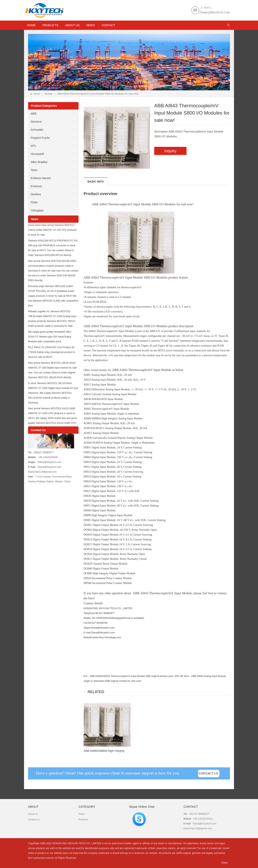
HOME (31, 25)
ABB (34, 114)
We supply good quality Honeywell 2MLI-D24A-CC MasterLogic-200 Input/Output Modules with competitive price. (50, 337)
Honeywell (37, 154)
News (91, 25)
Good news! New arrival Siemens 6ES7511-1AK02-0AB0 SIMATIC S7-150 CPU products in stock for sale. (52, 230)
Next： (188, 676)
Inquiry (170, 151)
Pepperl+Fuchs (40, 138)
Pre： (87, 676)
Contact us (34, 820)
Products (50, 25)
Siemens (36, 122)
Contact (109, 25)
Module (49, 94)
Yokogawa (37, 210)
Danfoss (36, 194)
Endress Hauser (41, 178)
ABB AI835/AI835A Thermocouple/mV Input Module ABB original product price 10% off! (137, 676)
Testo (34, 170)
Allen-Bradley (39, 162)
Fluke (34, 202)
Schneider (37, 130)
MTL (34, 146)
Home (37, 94)
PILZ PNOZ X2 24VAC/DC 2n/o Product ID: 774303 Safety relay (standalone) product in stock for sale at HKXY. (52, 352)
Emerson (36, 186)
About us (72, 25)
